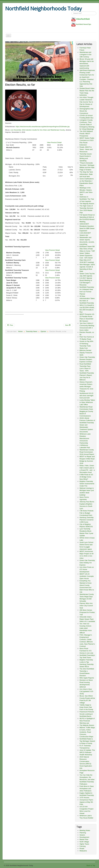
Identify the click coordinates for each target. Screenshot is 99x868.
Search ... (71, 12)
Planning (83, 833)
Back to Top (91, 865)
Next (68, 325)
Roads (82, 848)
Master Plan (84, 839)
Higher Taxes (84, 844)
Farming (83, 846)
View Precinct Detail (54, 142)
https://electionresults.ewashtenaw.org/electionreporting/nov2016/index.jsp (42, 127)
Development (84, 837)
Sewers (82, 835)
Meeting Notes (85, 830)
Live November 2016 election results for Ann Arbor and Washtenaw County (38, 130)
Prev (10, 325)
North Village (84, 842)
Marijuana (83, 851)
